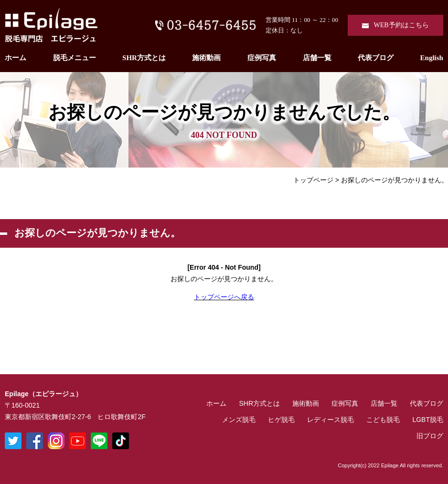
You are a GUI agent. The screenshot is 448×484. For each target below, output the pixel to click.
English (432, 58)
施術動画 (206, 58)
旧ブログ (430, 436)
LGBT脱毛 (428, 420)
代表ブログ (376, 58)
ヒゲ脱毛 (281, 420)
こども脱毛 (383, 420)
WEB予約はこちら (401, 25)
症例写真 (262, 58)
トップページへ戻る (224, 297)
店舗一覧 (317, 58)
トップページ (313, 180)
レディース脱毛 (331, 420)
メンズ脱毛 (239, 420)
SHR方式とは (144, 58)
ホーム (16, 58)
